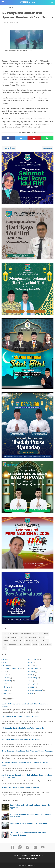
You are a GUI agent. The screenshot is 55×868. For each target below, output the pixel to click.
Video (4, 648)
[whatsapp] (47, 138)
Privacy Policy (36, 856)
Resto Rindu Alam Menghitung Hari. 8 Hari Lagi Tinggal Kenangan (27, 751)
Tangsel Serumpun (45, 644)
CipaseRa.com (32, 865)
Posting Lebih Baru (9, 148)
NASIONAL (14, 641)
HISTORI (24, 637)
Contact (24, 856)
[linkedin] (35, 849)
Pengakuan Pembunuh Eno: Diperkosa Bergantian (21, 740)
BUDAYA (16, 634)
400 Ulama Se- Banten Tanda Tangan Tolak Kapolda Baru (23, 728)
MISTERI (5, 641)
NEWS (28, 641)
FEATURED (15, 637)
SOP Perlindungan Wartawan (27, 859)
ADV (4, 634)
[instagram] (20, 849)
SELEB (35, 644)
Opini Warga (12, 644)
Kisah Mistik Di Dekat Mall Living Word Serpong (20, 717)
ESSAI (46, 634)
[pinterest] (34, 138)
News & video (37, 641)
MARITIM (41, 637)
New (22, 641)
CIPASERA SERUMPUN (29, 634)
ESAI (40, 634)
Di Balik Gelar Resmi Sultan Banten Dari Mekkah (20, 788)
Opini (4, 644)
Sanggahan (27, 644)
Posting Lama (48, 148)
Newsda (46, 641)
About (16, 856)
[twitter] (21, 138)
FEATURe (6, 637)
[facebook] (8, 138)
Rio (20, 644)
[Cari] (52, 3)
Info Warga (33, 637)
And (9, 634)
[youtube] (43, 849)
